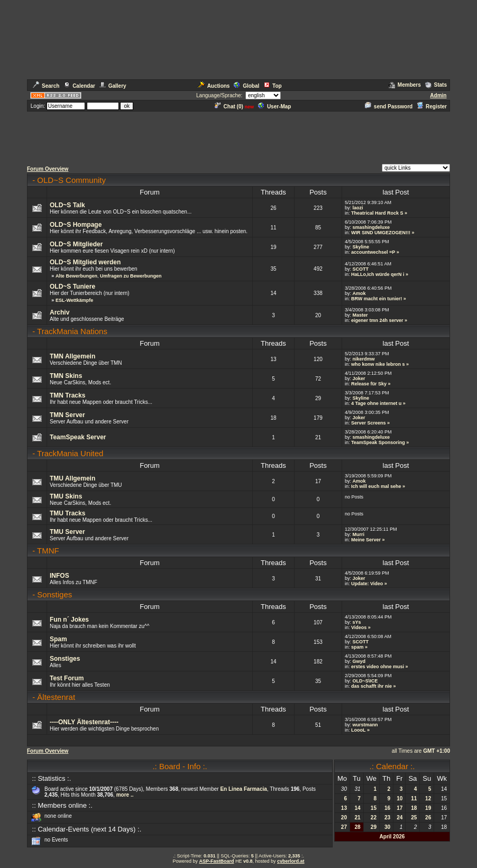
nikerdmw (363, 359)
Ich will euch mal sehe (376, 486)
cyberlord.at (291, 861)
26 (428, 818)
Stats (436, 85)
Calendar (79, 86)
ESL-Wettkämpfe (74, 300)
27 (344, 827)
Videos (359, 627)
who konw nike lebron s (378, 364)
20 (344, 818)
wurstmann (365, 725)
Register (432, 107)
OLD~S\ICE (365, 681)
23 (387, 818)
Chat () (229, 107)
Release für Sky (369, 384)
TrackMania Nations (72, 331)
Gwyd (359, 661)
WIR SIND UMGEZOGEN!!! (381, 233)
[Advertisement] (238, 136)
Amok (359, 293)
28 (358, 827)
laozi (357, 208)
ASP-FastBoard (216, 861)
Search (46, 86)
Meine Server (366, 540)
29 (374, 827)
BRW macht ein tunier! (377, 299)
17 (400, 808)
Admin (438, 95)
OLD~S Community (71, 180)
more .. (125, 795)
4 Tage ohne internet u (376, 403)
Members (405, 85)
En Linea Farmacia (243, 789)
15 (374, 808)
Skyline (361, 247)
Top (273, 86)
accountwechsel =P (373, 252)
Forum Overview (48, 169)
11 (414, 798)
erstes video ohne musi (378, 667)
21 (358, 818)
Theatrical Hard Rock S (377, 213)
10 (400, 798)
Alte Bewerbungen (76, 276)
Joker (359, 378)
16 (387, 808)
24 (400, 818)
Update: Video (367, 584)
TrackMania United (70, 453)
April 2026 (392, 837)
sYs (356, 622)
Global (246, 86)
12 (428, 798)
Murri (358, 534)
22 (374, 818)
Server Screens (369, 423)
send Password (389, 107)
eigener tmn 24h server (377, 320)
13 (344, 808)
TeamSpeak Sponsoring (378, 442)
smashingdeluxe (371, 227)
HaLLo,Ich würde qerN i (378, 274)
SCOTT (360, 269)
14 (358, 808)
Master (360, 315)
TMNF (48, 551)
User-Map (275, 107)
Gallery (113, 86)
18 (414, 808)
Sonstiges (54, 594)
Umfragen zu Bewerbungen (131, 276)
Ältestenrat (56, 697)
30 (387, 827)
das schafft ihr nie (371, 686)
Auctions (214, 86)
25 (414, 818)
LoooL (359, 730)
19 (428, 808)
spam (357, 647)
